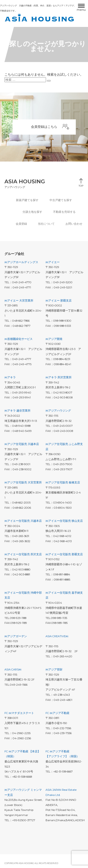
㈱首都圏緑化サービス (19, 339)
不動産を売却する (64, 212)
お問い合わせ (74, 224)
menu (81, 10)
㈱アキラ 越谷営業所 (17, 411)
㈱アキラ (10, 377)
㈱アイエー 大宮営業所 (19, 301)
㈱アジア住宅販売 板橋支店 (63, 482)
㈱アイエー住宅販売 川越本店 (23, 521)
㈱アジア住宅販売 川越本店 (22, 444)
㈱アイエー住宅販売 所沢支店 (23, 554)
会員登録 (21, 224)
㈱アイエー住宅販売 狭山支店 (64, 521)
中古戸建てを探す (61, 200)
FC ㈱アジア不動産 (57, 713)
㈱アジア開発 (54, 339)
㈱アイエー (53, 262)
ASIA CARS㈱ (13, 669)
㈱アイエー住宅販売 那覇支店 (64, 554)
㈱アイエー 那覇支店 (59, 301)
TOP (81, 185)
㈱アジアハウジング (58, 411)
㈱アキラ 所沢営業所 (59, 377)
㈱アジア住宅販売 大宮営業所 (23, 482)
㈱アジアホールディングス (21, 262)
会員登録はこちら (50, 127)
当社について (46, 224)
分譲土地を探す (32, 212)
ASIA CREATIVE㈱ (57, 636)
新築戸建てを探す (27, 200)
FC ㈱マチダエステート (19, 713)
